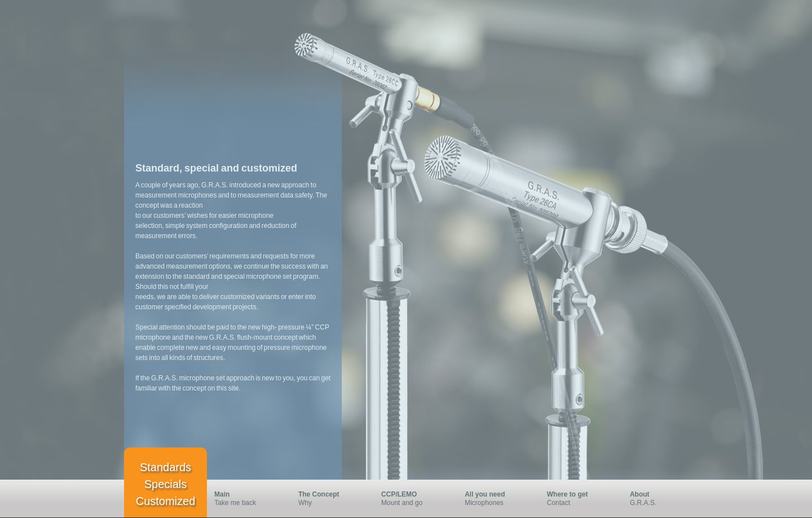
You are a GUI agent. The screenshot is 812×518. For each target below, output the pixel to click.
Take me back (243, 499)
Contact (575, 499)
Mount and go (410, 499)
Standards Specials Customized (166, 484)
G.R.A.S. (649, 499)
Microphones (493, 499)
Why (326, 499)
